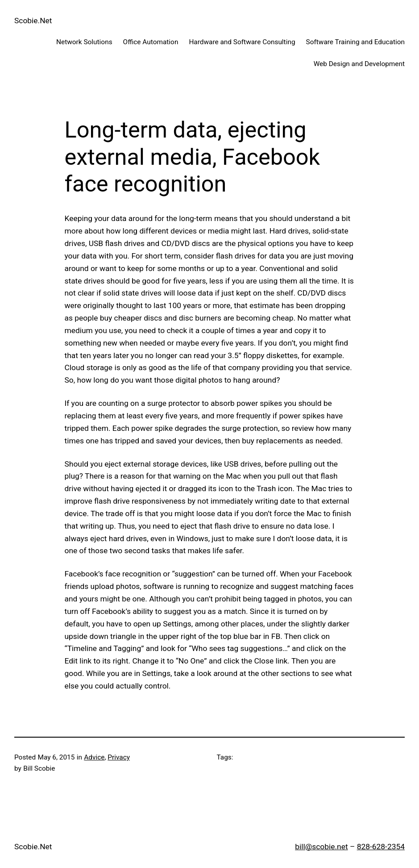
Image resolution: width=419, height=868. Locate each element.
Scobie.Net (33, 21)
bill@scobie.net (321, 847)
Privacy (119, 757)
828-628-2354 (381, 847)
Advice (94, 757)
